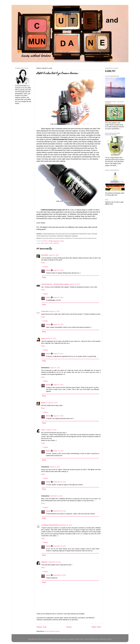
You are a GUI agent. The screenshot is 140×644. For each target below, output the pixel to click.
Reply (43, 263)
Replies (46, 267)
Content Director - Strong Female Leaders (55, 284)
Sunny (43, 339)
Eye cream (45, 243)
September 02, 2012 (66, 525)
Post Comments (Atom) (52, 631)
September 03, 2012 (60, 482)
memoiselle (45, 311)
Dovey (48, 270)
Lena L (43, 430)
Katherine (44, 562)
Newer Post (41, 627)
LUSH (51, 243)
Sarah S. (44, 403)
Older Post (96, 627)
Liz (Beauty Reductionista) (50, 525)
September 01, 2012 (56, 496)
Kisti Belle (45, 255)
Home (69, 627)
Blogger (109, 639)
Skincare (56, 243)
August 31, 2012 (54, 255)
